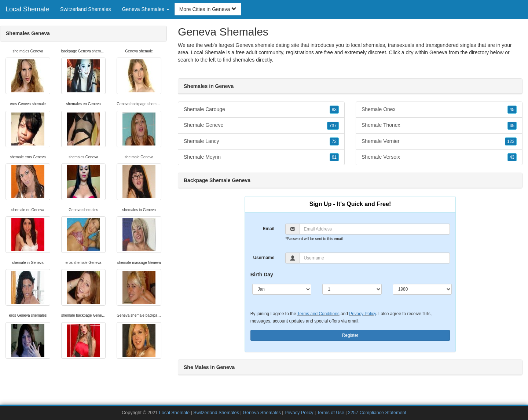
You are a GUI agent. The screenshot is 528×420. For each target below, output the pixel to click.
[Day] (352, 289)
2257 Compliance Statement (377, 413)
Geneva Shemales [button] (146, 9)
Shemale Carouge (261, 110)
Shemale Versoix (439, 157)
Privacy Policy (362, 314)
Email (268, 229)
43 (512, 157)
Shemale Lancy (261, 141)
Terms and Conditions (318, 314)
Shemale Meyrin (261, 157)
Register (350, 335)
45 (512, 110)
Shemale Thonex (439, 125)
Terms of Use (331, 413)
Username (264, 258)
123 (511, 141)
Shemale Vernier (439, 141)
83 (334, 110)
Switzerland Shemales (86, 9)
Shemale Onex (439, 110)
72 (334, 141)
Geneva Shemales (262, 413)
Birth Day (262, 275)
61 (334, 157)
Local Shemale (27, 9)
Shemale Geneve (261, 125)
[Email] (375, 229)
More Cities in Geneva (208, 9)
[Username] (375, 258)
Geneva (438, 52)
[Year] (422, 289)
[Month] (282, 289)
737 (333, 126)
